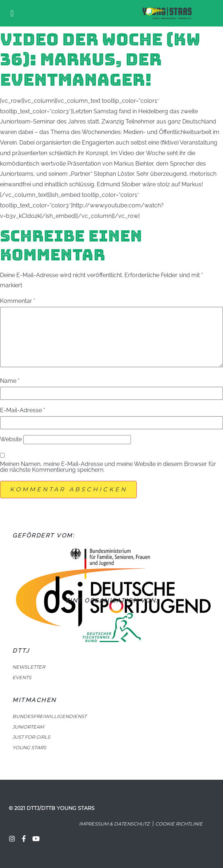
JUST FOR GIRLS (31, 737)
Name (10, 381)
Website (11, 439)
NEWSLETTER (29, 667)
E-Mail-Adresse (23, 410)
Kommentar (18, 301)
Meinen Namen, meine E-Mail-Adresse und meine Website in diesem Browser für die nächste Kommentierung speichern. (108, 467)
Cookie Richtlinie (179, 824)
